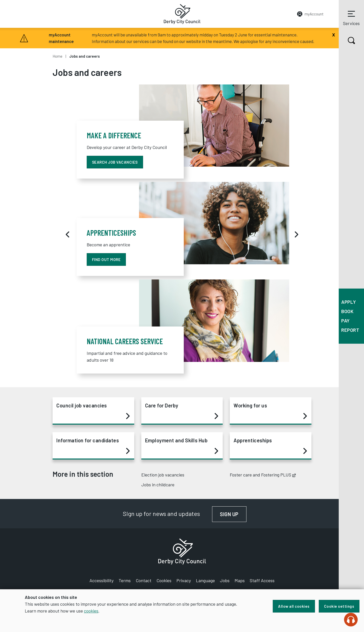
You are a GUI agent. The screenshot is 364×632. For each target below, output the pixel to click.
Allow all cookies (294, 606)
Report (350, 330)
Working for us (270, 411)
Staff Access (262, 580)
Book (347, 311)
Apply (349, 302)
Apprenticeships (270, 446)
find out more (106, 259)
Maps (240, 580)
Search (347, 40)
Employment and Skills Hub (182, 446)
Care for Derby (182, 411)
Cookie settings (339, 606)
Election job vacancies (163, 475)
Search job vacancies (115, 162)
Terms (125, 580)
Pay (346, 321)
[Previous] (67, 234)
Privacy (184, 580)
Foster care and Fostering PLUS (263, 475)
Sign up (233, 514)
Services (351, 17)
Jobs (225, 580)
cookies (91, 611)
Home (58, 56)
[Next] (297, 234)
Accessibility (101, 580)
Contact (144, 580)
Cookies (164, 580)
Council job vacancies (93, 411)
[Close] (334, 34)
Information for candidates (93, 446)
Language (205, 580)
